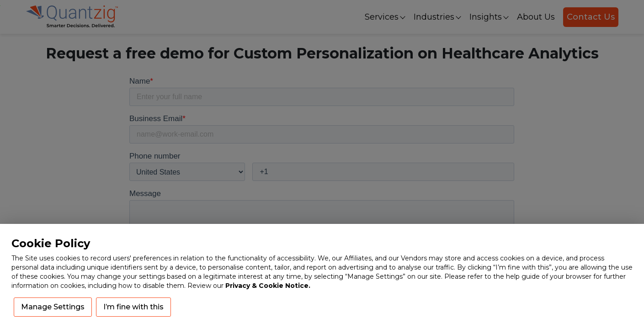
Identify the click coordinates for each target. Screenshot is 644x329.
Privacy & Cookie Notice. (268, 286)
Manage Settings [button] (53, 307)
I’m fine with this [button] (133, 307)
